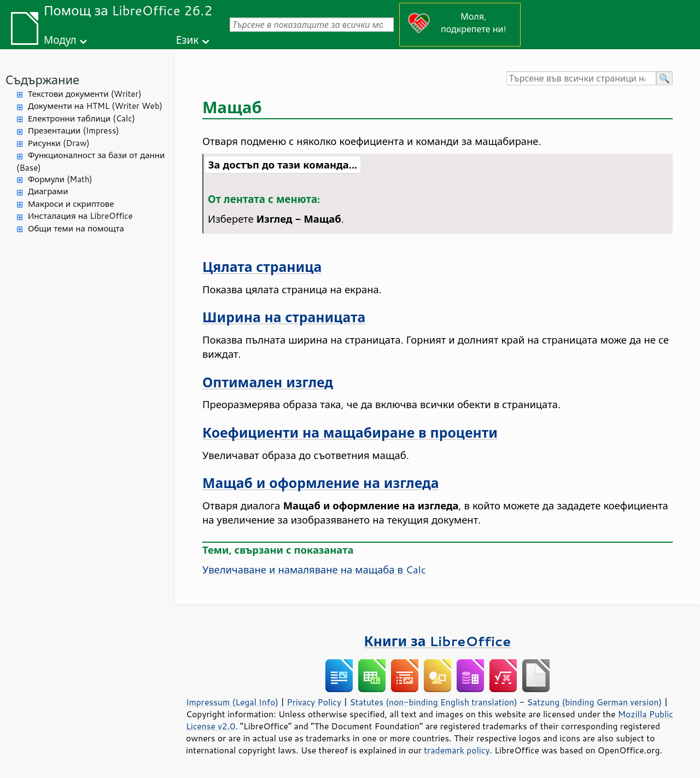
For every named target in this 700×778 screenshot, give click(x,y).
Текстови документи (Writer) (85, 94)
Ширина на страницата (284, 317)
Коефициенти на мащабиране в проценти (350, 432)
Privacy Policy (314, 702)
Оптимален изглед (268, 382)
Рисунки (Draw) (59, 143)
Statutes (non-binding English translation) (433, 702)
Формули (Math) (60, 179)
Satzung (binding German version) (595, 702)
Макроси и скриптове (71, 204)
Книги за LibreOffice (438, 641)
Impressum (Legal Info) (232, 702)
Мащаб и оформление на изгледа (321, 483)
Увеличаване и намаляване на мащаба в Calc (314, 570)
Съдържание (42, 80)
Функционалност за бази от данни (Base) (91, 161)
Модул (60, 40)
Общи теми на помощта (76, 228)
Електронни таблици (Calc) (81, 118)
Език (188, 40)
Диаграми (48, 191)
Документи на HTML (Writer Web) (95, 106)
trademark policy (457, 750)
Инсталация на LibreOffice (80, 216)
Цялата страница (262, 267)
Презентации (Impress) (74, 130)
